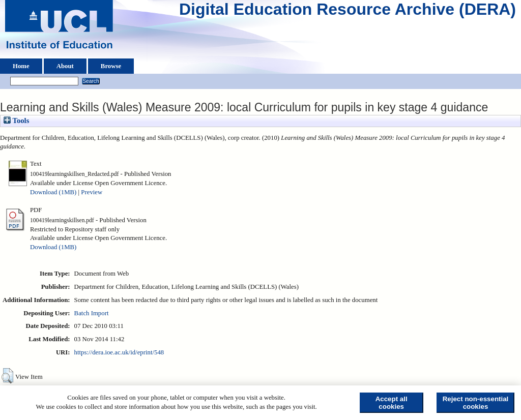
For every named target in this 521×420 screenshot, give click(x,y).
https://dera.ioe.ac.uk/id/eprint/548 (119, 352)
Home (21, 66)
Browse (111, 66)
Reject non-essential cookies (476, 403)
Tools (16, 121)
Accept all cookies (392, 403)
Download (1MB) (53, 192)
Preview (92, 192)
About (65, 66)
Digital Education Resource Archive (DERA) (348, 12)
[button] (7, 376)
